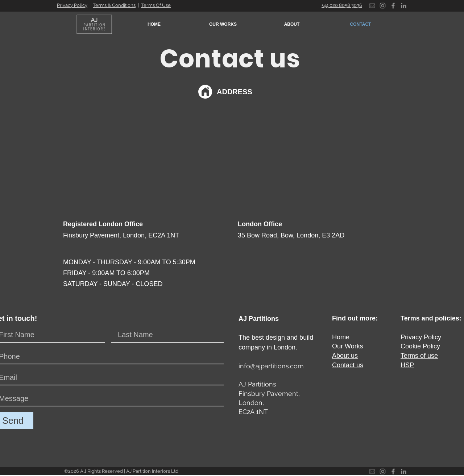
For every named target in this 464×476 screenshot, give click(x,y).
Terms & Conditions (114, 5)
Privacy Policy (72, 5)
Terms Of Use (156, 5)
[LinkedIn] (404, 6)
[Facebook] (393, 6)
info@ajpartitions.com (271, 366)
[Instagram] (383, 6)
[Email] (372, 6)
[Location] (205, 92)
